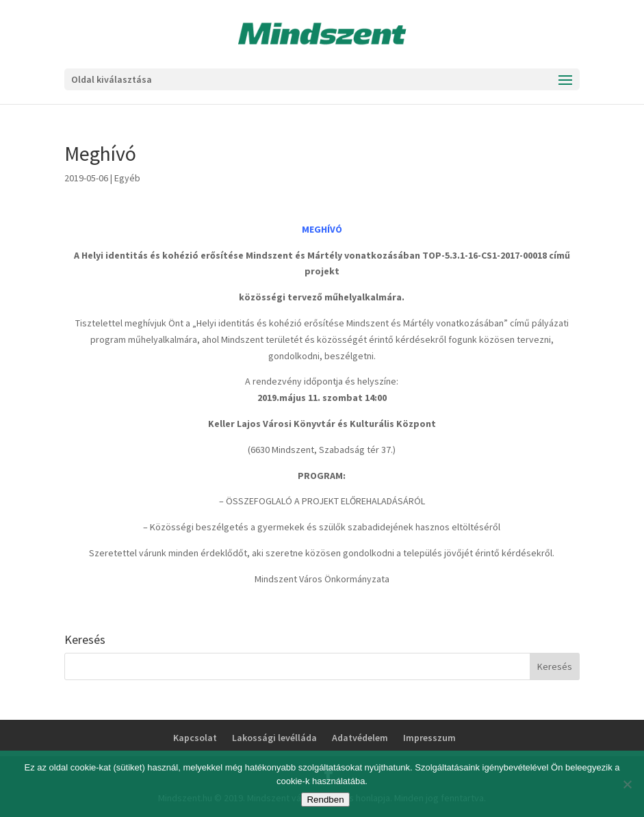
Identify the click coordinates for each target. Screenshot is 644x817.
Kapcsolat (195, 738)
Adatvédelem (360, 738)
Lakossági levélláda (274, 738)
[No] (627, 784)
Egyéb (127, 178)
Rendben (325, 800)
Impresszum (429, 738)
